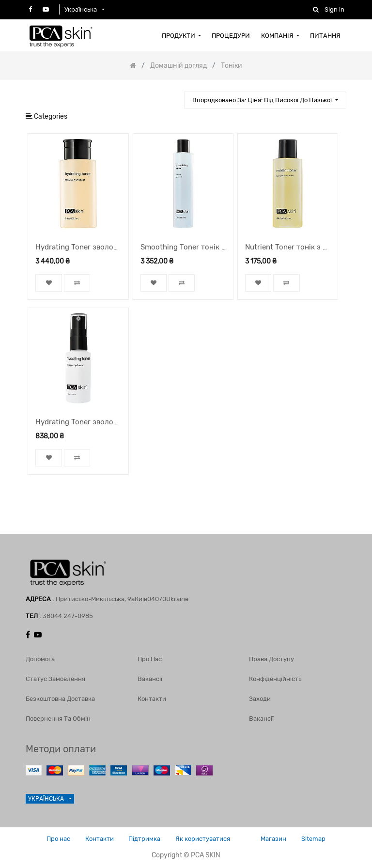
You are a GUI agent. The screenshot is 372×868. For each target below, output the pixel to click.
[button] (265, 100)
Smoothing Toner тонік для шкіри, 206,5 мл (183, 247)
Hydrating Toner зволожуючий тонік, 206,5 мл (78, 247)
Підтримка (144, 839)
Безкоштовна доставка (60, 699)
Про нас (150, 659)
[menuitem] (181, 35)
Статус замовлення (55, 679)
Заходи (260, 699)
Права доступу (271, 659)
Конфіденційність (275, 679)
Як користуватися (203, 839)
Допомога (40, 659)
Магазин (274, 839)
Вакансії (150, 679)
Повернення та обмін (58, 719)
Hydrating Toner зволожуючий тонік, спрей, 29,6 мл (78, 422)
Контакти (152, 699)
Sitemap (314, 839)
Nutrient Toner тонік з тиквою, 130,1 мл (288, 247)
